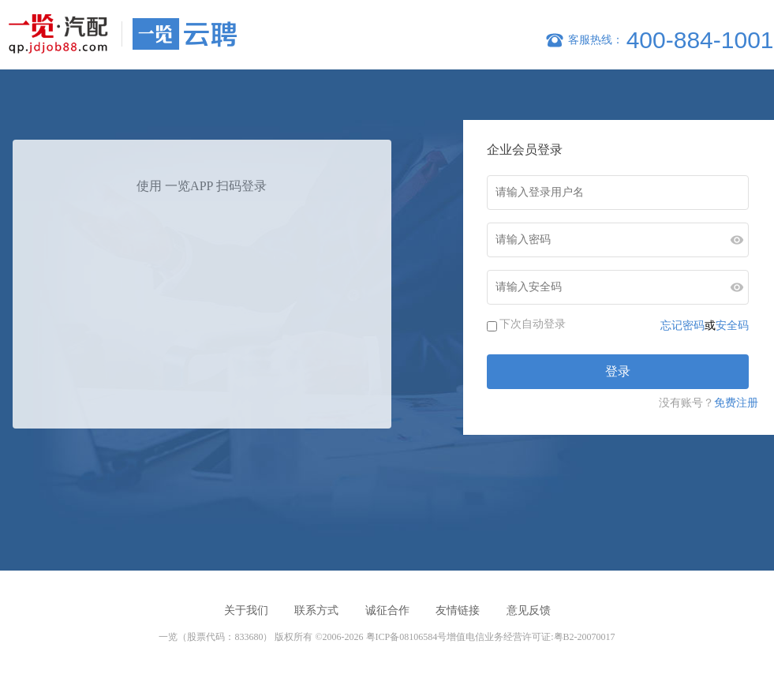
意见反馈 (529, 610)
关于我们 (246, 610)
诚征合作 (387, 610)
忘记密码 (682, 325)
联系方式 (316, 610)
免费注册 (736, 402)
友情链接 (458, 610)
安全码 (732, 325)
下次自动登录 (533, 324)
